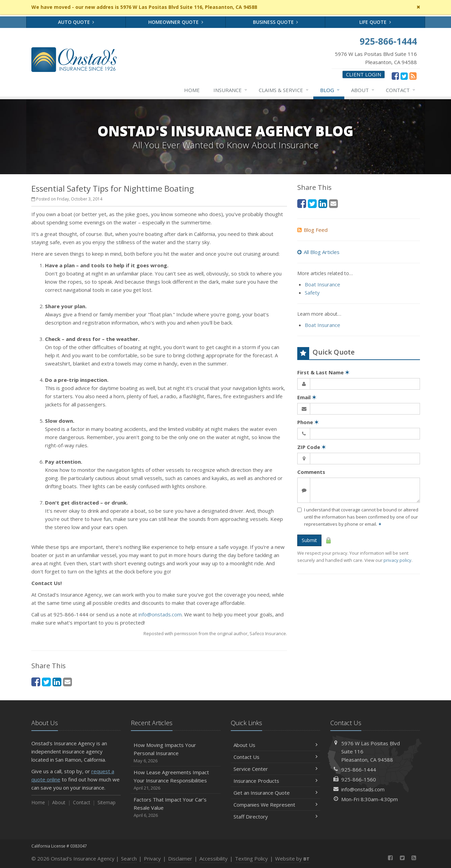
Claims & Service (284, 90)
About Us (276, 745)
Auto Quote (76, 22)
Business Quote (276, 22)
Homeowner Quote (176, 22)
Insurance (231, 90)
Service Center (276, 769)
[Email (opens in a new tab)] (67, 682)
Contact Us (276, 757)
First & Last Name (323, 372)
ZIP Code (312, 447)
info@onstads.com (160, 614)
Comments (311, 472)
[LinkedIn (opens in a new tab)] (57, 682)
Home (192, 90)
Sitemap (107, 802)
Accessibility (214, 858)
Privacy (152, 858)
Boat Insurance (322, 284)
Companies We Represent (276, 805)
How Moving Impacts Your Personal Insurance (176, 753)
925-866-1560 (359, 779)
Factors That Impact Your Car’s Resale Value (176, 807)
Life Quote (375, 22)
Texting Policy (251, 858)
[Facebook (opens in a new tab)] (395, 76)
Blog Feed (312, 230)
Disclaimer (180, 858)
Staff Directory (276, 817)
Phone (308, 422)
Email (307, 397)
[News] (413, 76)
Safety (312, 293)
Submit (309, 540)
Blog (330, 90)
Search (129, 858)
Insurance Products (276, 781)
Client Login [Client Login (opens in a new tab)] (364, 74)
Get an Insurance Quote (276, 793)
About (363, 90)
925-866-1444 (359, 769)
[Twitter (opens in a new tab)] (404, 76)
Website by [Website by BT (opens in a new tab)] (292, 858)
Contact (401, 90)
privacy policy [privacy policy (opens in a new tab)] (397, 560)
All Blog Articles (318, 252)
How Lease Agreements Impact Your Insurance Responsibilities (176, 780)
